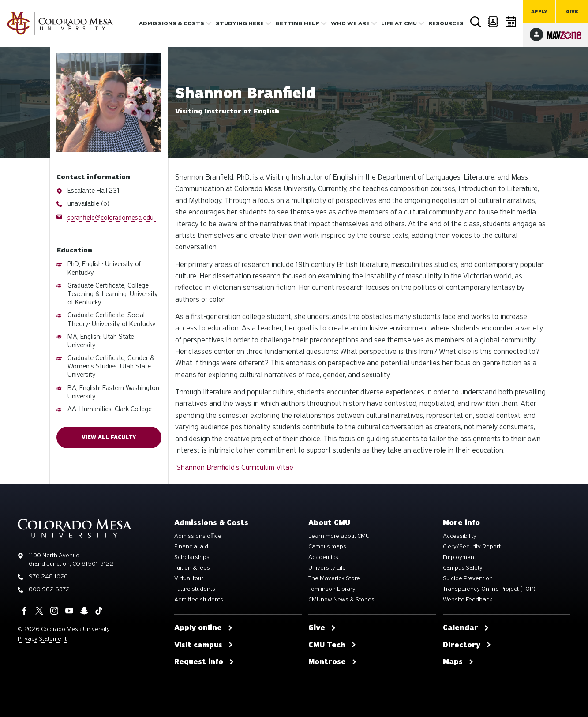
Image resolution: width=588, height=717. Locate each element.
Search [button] (476, 22)
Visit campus (204, 645)
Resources (446, 23)
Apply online (204, 628)
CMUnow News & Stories (341, 600)
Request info (204, 662)
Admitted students (199, 600)
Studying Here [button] (240, 23)
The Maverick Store (334, 578)
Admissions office (198, 536)
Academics (323, 557)
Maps (458, 662)
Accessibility (460, 536)
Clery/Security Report (472, 547)
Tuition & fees (192, 568)
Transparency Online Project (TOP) (489, 589)
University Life (327, 568)
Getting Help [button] (297, 23)
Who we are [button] (350, 23)
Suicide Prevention (468, 578)
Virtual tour (189, 578)
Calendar (511, 22)
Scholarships (192, 557)
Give (572, 12)
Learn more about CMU (339, 536)
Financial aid (191, 547)
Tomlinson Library (332, 589)
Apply (539, 12)
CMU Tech (332, 645)
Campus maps (327, 547)
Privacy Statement (42, 639)
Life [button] (399, 23)
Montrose (333, 662)
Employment (459, 557)
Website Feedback (468, 600)
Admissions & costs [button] (172, 23)
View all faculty (109, 437)
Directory (494, 22)
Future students (195, 589)
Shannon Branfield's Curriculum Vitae (235, 467)
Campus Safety (463, 568)
